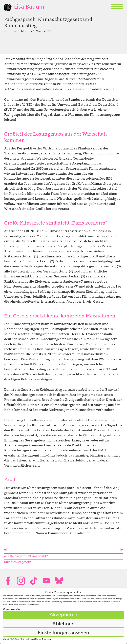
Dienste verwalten (12, 609)
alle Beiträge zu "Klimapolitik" (26, 556)
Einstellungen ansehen (63, 633)
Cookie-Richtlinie (11, 639)
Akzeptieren (63, 615)
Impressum (47, 639)
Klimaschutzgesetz (17, 562)
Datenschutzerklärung (31, 639)
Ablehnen (63, 624)
